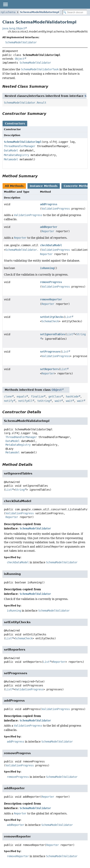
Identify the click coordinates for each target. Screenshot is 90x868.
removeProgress (51, 282)
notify (9, 401)
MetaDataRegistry (16, 155)
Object (20, 59)
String (20, 490)
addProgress (49, 204)
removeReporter (51, 299)
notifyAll (25, 401)
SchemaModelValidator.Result (25, 103)
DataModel (11, 150)
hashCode (72, 396)
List (68, 317)
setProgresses (50, 352)
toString (44, 401)
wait (58, 401)
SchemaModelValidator (21, 42)
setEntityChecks (52, 317)
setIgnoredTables (53, 334)
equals (21, 396)
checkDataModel (51, 245)
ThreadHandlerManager (20, 146)
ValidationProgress (56, 209)
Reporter (48, 231)
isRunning (47, 268)
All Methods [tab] (14, 186)
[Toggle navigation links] (5, 4)
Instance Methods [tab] (44, 186)
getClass (55, 396)
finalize (37, 396)
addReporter (49, 227)
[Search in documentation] (75, 12)
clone (8, 396)
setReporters (49, 369)
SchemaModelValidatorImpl (40, 12)
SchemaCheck (50, 321)
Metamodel (11, 159)
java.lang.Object (14, 28)
